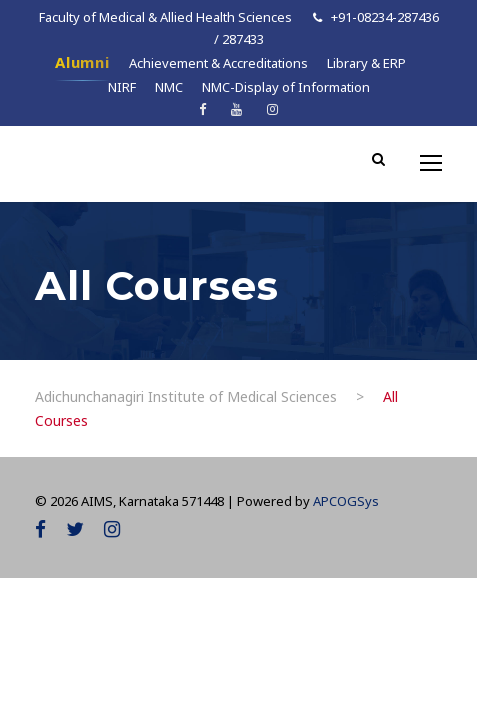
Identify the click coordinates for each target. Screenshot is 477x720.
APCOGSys (346, 501)
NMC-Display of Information (286, 87)
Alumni (82, 62)
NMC (169, 87)
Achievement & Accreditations (218, 63)
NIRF (122, 87)
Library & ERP (366, 63)
